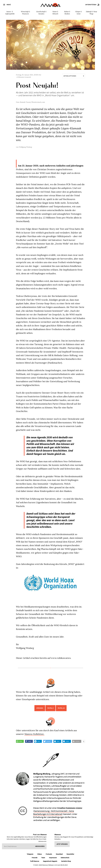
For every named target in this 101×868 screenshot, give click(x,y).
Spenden (40, 708)
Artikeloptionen (74, 76)
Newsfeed (59, 854)
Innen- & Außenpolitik (10, 13)
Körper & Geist (79, 13)
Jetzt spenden (62, 844)
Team (43, 858)
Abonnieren (40, 846)
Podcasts (49, 854)
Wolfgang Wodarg (25, 147)
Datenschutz (65, 858)
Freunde (35, 858)
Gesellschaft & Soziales (41, 13)
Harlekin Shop (66, 861)
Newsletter (70, 854)
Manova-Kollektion (34, 734)
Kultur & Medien (67, 13)
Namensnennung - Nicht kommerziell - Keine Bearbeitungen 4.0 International (54, 813)
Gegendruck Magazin (50, 861)
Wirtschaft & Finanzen (25, 13)
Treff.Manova (35, 861)
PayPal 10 (61, 708)
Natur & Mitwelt (55, 13)
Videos (40, 854)
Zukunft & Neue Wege (91, 13)
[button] (20, 741)
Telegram (30, 854)
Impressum (53, 858)
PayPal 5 (50, 708)
